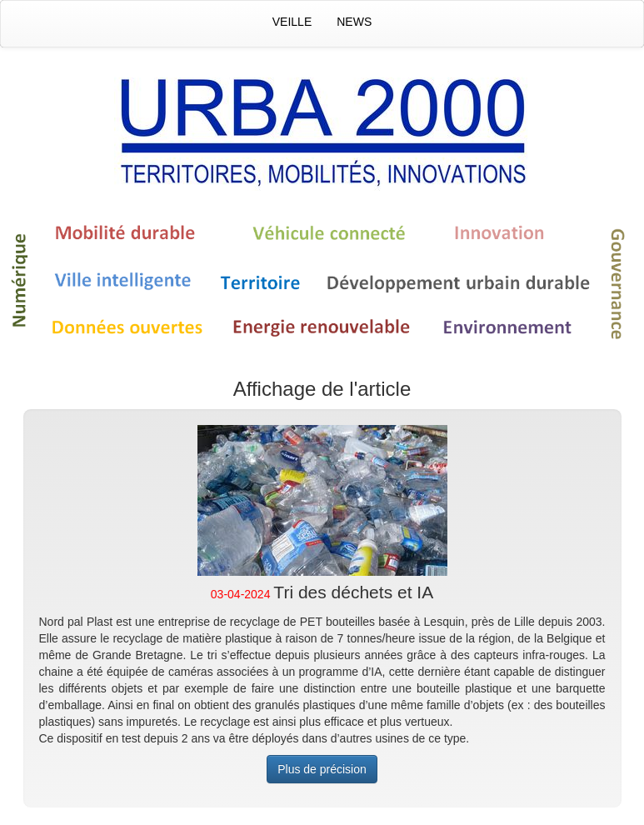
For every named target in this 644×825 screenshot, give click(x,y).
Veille (292, 22)
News (354, 22)
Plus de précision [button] (322, 769)
